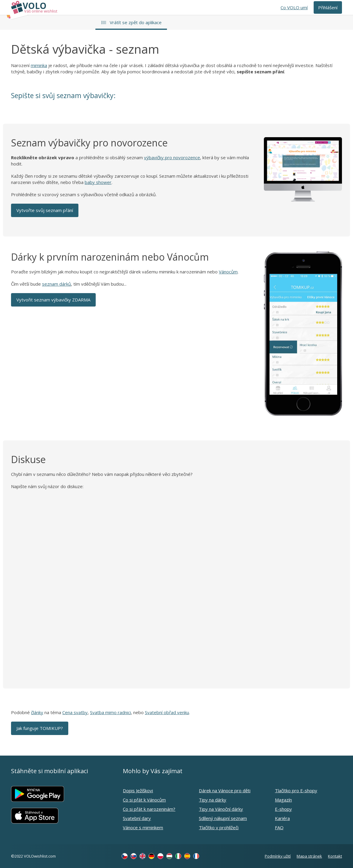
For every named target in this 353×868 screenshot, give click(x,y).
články (37, 712)
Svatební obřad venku (167, 712)
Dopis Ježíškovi (138, 790)
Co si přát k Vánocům (144, 800)
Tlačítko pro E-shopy (296, 790)
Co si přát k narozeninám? (149, 809)
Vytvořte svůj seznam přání (45, 210)
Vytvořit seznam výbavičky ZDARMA (53, 300)
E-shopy (283, 809)
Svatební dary (137, 818)
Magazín (283, 800)
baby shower (98, 182)
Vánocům (228, 272)
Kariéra (282, 818)
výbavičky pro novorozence (172, 157)
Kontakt (335, 856)
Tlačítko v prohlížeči (219, 827)
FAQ (279, 827)
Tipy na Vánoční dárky (221, 809)
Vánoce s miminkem (143, 827)
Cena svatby (75, 712)
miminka (39, 65)
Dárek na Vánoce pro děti (225, 790)
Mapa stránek (309, 856)
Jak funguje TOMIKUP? (40, 728)
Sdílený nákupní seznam (223, 818)
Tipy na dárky (213, 800)
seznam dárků (56, 284)
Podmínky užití (278, 856)
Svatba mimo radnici (110, 712)
